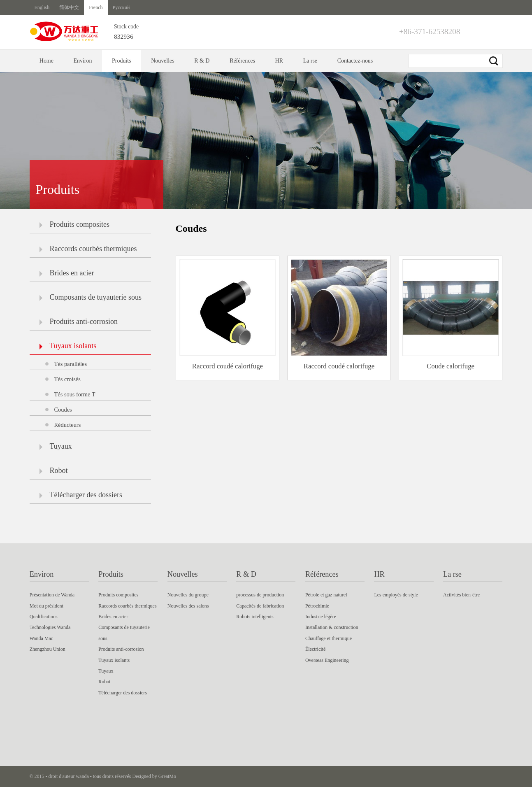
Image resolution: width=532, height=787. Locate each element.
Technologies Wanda (50, 627)
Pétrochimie (317, 606)
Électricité (315, 649)
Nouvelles (163, 61)
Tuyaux (56, 446)
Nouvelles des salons (188, 606)
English (42, 7)
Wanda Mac (41, 638)
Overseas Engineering (327, 660)
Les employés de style (396, 595)
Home (46, 61)
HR (279, 61)
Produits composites (75, 224)
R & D (202, 61)
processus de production (260, 595)
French (96, 7)
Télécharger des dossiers (81, 495)
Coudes (63, 410)
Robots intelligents (255, 617)
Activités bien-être (461, 595)
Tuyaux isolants (68, 346)
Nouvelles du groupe (188, 595)
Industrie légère (321, 617)
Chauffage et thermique (329, 638)
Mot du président (46, 606)
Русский (121, 7)
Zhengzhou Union (48, 649)
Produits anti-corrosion (79, 321)
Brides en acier (67, 273)
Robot (54, 470)
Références (242, 61)
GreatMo (167, 776)
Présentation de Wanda (52, 595)
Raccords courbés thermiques (88, 249)
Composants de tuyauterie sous (91, 297)
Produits (121, 61)
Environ (83, 61)
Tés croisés (67, 379)
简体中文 (69, 7)
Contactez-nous (355, 61)
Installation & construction (332, 627)
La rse (310, 61)
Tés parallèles (71, 364)
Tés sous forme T (75, 394)
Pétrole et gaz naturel (326, 595)
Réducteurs (68, 425)
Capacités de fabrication (260, 606)
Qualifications (44, 617)
